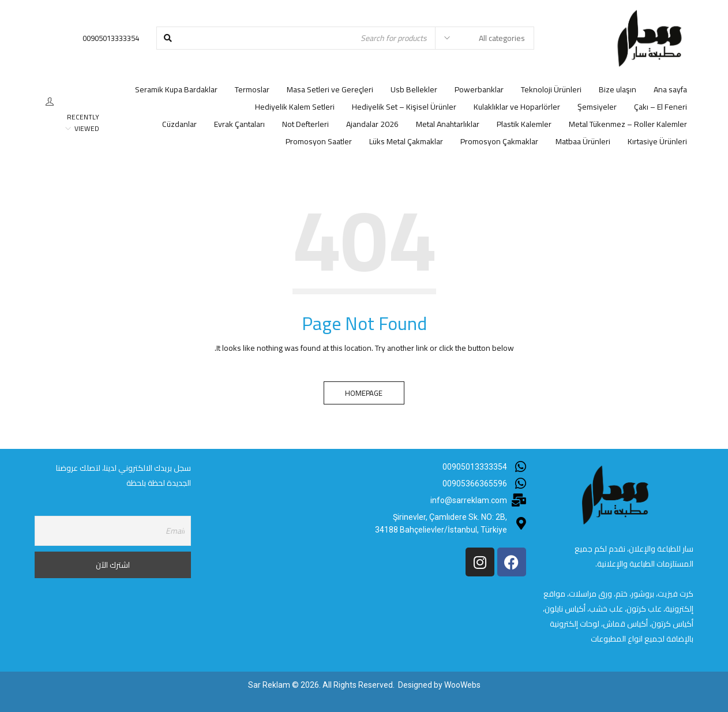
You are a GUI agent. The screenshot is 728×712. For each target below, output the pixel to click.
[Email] (113, 531)
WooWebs (462, 685)
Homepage (364, 393)
